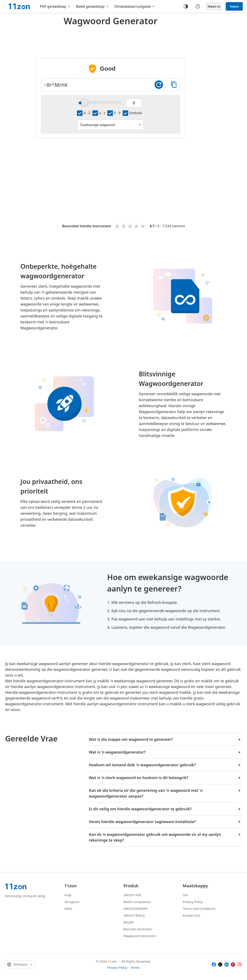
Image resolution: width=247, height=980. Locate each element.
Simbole (132, 113)
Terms (135, 967)
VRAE (68, 909)
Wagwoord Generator (140, 936)
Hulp (68, 895)
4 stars (137, 226)
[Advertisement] (111, 39)
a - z (99, 113)
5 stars (143, 226)
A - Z (84, 113)
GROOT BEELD (134, 915)
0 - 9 (114, 113)
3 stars (130, 226)
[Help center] (198, 6)
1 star (118, 226)
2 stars (124, 226)
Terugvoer (72, 902)
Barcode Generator (138, 929)
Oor (186, 895)
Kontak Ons (192, 915)
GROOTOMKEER (135, 909)
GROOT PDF (132, 895)
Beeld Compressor (137, 902)
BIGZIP (129, 922)
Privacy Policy (193, 902)
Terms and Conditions (199, 909)
